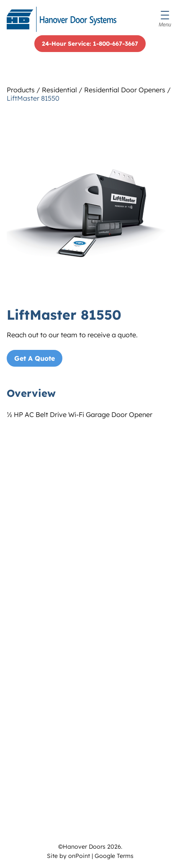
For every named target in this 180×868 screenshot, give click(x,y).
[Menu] (165, 19)
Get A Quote (35, 358)
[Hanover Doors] (62, 19)
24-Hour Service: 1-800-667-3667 (90, 44)
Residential (59, 90)
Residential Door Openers (125, 90)
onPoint (79, 856)
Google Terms (114, 856)
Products (21, 90)
